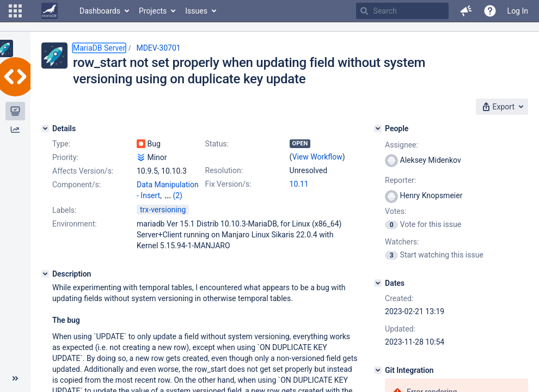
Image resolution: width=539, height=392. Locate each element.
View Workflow (317, 157)
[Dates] (378, 283)
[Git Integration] (378, 370)
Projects (153, 11)
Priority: (65, 157)
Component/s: (76, 185)
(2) (177, 195)
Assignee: (402, 145)
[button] (15, 11)
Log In (518, 11)
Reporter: (400, 180)
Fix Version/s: (228, 184)
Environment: (75, 224)
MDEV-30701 (158, 48)
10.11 (299, 184)
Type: (61, 144)
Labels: (64, 210)
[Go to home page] (50, 11)
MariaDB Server (99, 48)
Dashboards (100, 11)
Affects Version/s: (83, 171)
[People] (378, 128)
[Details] (45, 128)
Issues (196, 11)
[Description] (45, 274)
